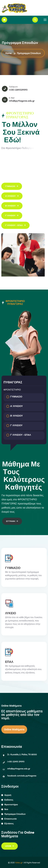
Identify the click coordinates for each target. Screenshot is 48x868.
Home (9, 54)
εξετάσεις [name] (7, 824)
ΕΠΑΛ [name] (9, 662)
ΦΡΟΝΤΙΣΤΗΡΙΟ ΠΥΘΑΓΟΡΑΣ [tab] (13, 303)
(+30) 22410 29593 (16, 762)
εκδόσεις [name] (7, 800)
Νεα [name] (5, 809)
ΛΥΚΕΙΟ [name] (11, 613)
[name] (13, 8)
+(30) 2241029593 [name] (22, 90)
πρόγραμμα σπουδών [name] (13, 814)
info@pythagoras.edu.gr (19, 769)
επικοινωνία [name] (9, 819)
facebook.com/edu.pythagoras (22, 776)
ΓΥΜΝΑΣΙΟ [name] (13, 568)
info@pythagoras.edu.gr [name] (26, 101)
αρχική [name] (6, 795)
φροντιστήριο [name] (10, 805)
